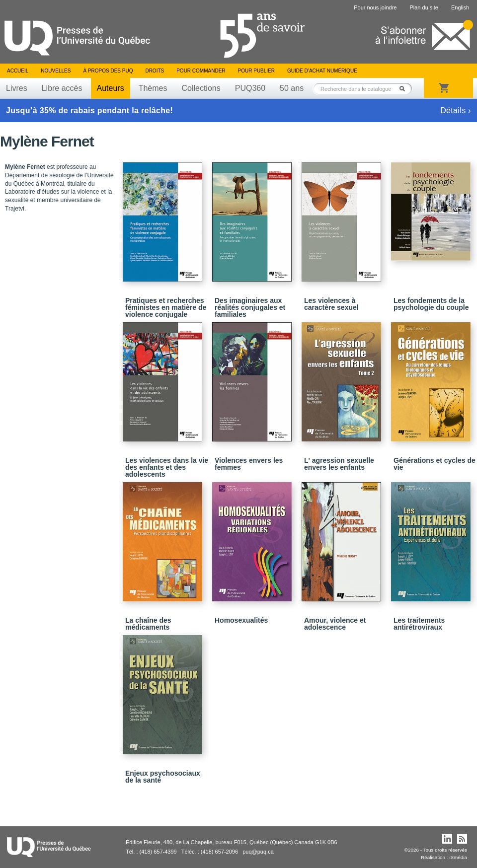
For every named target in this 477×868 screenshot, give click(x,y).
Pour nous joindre (375, 7)
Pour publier (256, 71)
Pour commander (201, 71)
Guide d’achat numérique (322, 71)
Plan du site (424, 7)
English (460, 7)
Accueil (18, 71)
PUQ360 (250, 88)
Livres (17, 88)
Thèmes (153, 88)
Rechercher (405, 89)
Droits (155, 71)
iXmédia (458, 857)
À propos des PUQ (108, 71)
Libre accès (62, 88)
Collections (201, 88)
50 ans (292, 88)
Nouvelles (56, 71)
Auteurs (111, 88)
